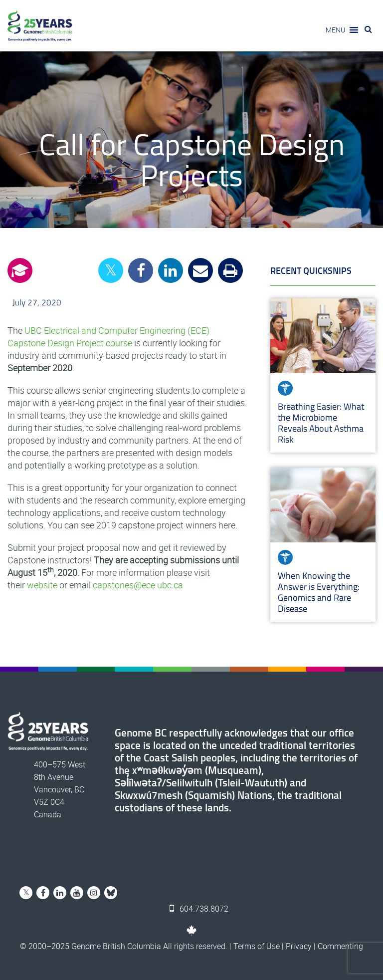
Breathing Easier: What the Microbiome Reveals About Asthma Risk (321, 423)
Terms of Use (257, 946)
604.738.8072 (199, 909)
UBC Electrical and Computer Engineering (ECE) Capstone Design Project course (108, 337)
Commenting (340, 946)
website (42, 585)
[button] (335, 30)
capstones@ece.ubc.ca (138, 585)
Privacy (299, 946)
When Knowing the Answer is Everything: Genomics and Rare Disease (319, 592)
